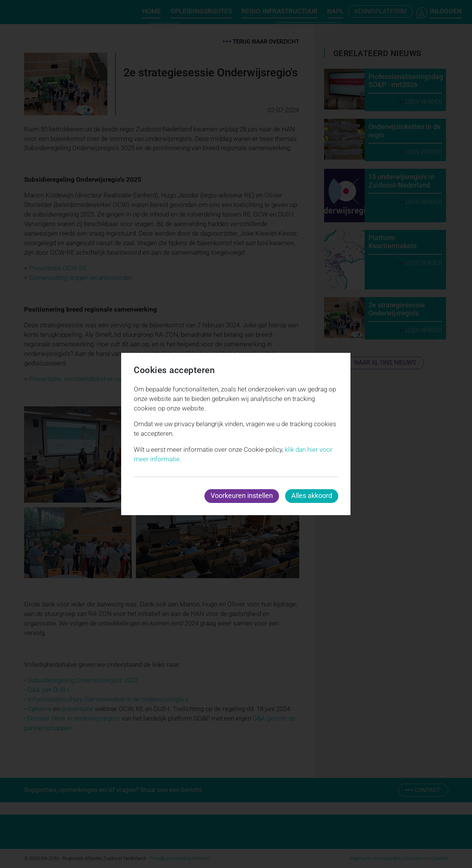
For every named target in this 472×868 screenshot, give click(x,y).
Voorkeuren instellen (242, 495)
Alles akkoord (312, 495)
